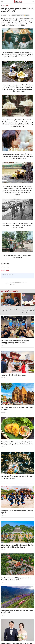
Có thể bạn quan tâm (10, 291)
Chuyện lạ (6, 6)
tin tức (8, 267)
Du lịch (3, 345)
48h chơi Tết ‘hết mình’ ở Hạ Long (13, 375)
